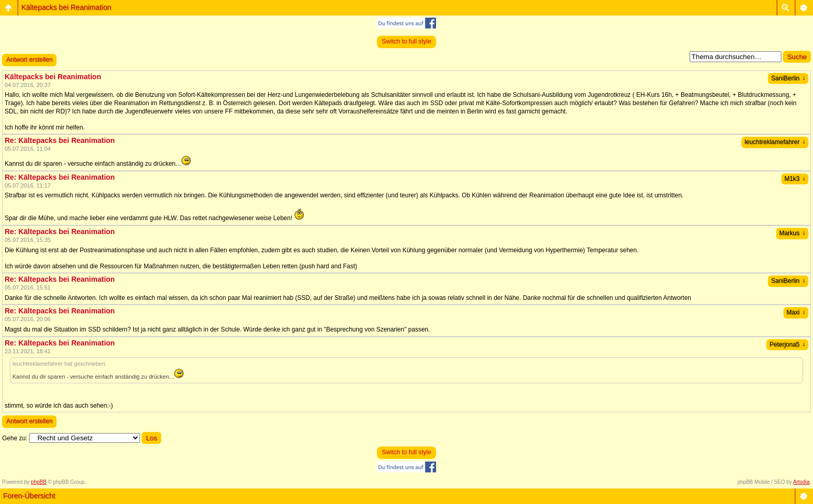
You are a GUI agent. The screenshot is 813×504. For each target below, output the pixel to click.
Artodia (802, 482)
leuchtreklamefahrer (775, 142)
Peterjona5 (787, 344)
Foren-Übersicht (29, 496)
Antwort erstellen (29, 60)
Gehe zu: (15, 438)
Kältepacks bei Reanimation (66, 7)
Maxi (796, 312)
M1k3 (795, 179)
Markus (792, 233)
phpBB (39, 482)
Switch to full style (406, 41)
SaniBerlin (788, 78)
